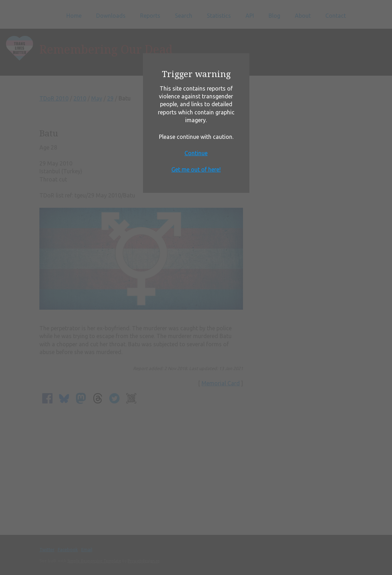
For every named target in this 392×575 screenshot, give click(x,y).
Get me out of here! (196, 169)
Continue (196, 153)
